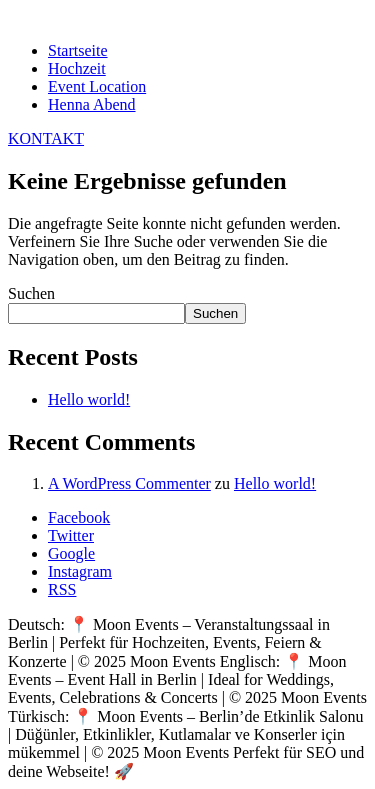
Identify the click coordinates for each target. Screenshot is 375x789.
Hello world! (89, 399)
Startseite (78, 50)
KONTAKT (46, 138)
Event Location (97, 86)
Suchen (31, 293)
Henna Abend (92, 104)
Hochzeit (77, 68)
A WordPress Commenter (129, 483)
